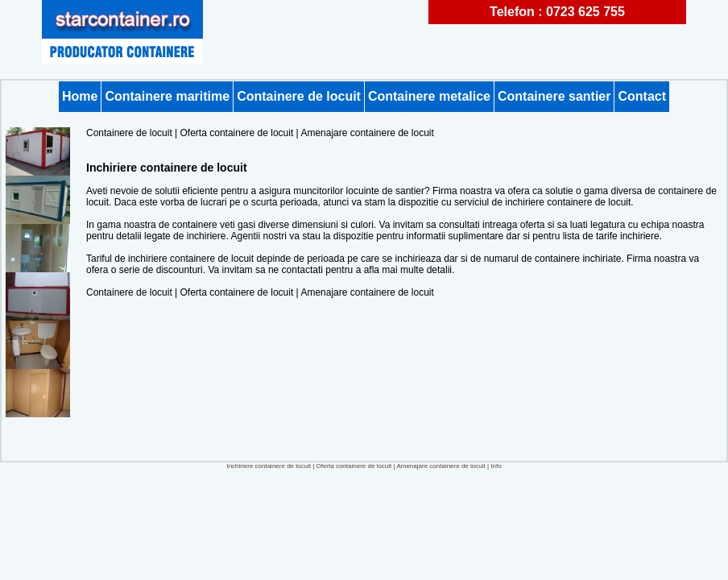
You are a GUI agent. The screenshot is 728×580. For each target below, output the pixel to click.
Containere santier (554, 96)
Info (496, 466)
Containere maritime (167, 96)
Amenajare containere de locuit (367, 133)
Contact (642, 96)
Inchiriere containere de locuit (269, 466)
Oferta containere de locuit (237, 133)
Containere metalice (429, 96)
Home (80, 96)
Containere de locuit (299, 96)
